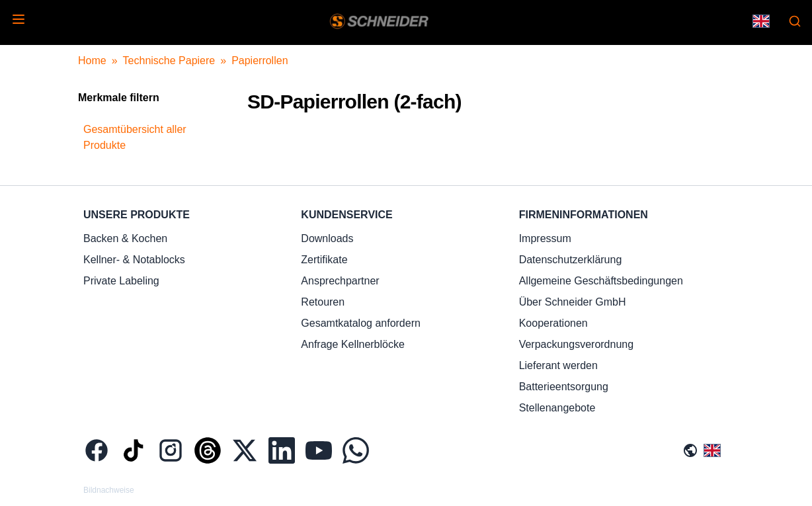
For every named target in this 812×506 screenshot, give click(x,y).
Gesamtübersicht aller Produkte (135, 137)
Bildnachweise (109, 490)
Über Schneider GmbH (573, 302)
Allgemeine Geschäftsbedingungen (601, 281)
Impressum (545, 238)
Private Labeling (121, 281)
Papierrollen (260, 61)
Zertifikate (324, 260)
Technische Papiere (169, 61)
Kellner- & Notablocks (134, 260)
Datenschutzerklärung (571, 260)
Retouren (323, 302)
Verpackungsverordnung (576, 344)
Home (92, 61)
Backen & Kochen (125, 238)
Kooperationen (553, 323)
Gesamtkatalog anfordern (361, 323)
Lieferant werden (558, 365)
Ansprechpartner (340, 281)
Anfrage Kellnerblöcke (353, 344)
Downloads (327, 238)
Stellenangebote (557, 408)
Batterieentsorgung (564, 387)
